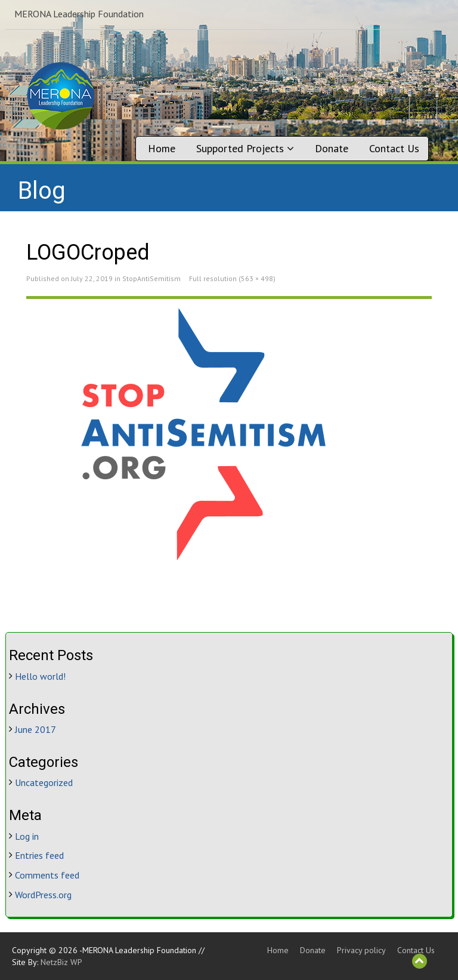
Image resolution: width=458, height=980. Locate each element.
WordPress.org (43, 895)
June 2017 (35, 729)
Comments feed (47, 875)
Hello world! (40, 676)
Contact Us (394, 148)
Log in (27, 836)
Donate (332, 148)
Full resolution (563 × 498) (232, 278)
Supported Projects (245, 148)
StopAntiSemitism (151, 278)
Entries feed (39, 855)
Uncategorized (44, 782)
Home (162, 148)
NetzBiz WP (61, 962)
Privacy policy (361, 950)
